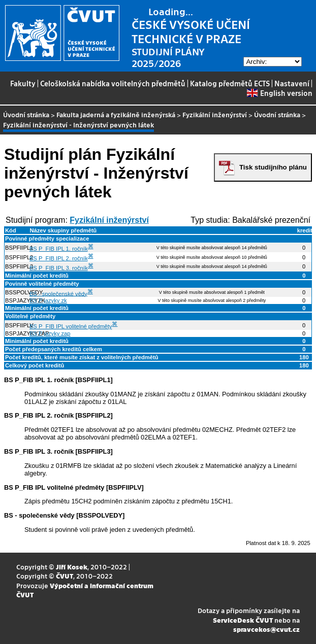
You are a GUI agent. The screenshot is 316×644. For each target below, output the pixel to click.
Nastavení (292, 83)
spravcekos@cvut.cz (266, 629)
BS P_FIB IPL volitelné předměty (71, 326)
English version (279, 93)
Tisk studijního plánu (273, 167)
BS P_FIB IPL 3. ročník (59, 268)
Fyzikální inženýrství (215, 114)
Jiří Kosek (72, 567)
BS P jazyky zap (50, 333)
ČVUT (65, 576)
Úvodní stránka (26, 114)
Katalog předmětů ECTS (230, 83)
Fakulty (23, 83)
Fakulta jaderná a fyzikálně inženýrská (116, 114)
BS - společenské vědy (58, 293)
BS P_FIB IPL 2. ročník (59, 258)
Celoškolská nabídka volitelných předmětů (113, 83)
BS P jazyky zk (48, 300)
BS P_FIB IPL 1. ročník (59, 249)
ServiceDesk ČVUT (243, 620)
